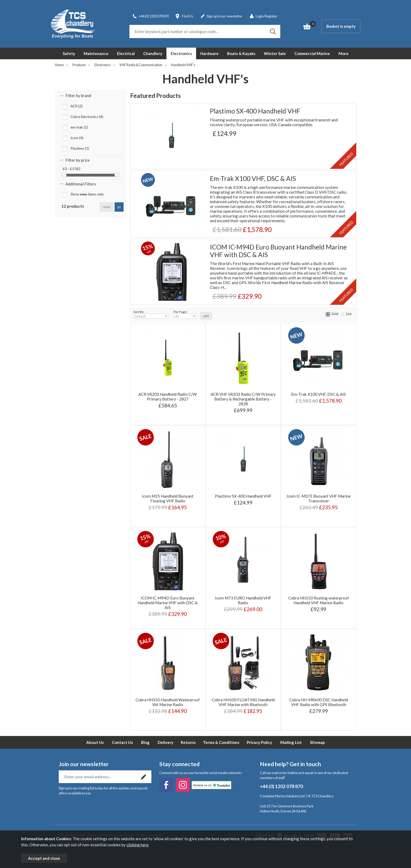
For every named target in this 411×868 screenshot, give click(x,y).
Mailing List (291, 742)
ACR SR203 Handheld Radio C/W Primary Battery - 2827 (168, 397)
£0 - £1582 (72, 169)
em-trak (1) (79, 127)
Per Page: (185, 314)
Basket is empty (341, 26)
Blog (145, 742)
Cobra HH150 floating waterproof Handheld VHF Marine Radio (319, 600)
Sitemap (317, 742)
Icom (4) (77, 138)
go (119, 207)
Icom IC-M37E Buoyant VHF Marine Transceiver (319, 498)
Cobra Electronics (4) (87, 117)
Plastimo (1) (80, 148)
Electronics (181, 53)
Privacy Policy (259, 742)
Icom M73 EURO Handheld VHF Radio (243, 600)
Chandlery (153, 53)
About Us (95, 742)
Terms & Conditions (221, 742)
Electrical (126, 53)
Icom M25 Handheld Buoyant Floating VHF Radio (168, 498)
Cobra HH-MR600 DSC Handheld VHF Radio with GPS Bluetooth (319, 702)
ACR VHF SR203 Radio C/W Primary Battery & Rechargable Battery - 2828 (243, 399)
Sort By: (151, 314)
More (344, 53)
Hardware (209, 53)
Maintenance (96, 53)
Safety (69, 53)
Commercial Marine (312, 53)
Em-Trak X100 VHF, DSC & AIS (253, 178)
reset (107, 207)
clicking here (137, 845)
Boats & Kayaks (241, 53)
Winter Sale (275, 53)
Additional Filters (81, 184)
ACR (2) (76, 106)
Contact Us (122, 742)
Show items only (87, 194)
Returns (188, 742)
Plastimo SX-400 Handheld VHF (255, 111)
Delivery (166, 742)
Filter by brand (78, 96)
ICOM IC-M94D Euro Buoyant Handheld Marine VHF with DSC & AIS (278, 251)
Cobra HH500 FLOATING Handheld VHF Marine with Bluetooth (243, 702)
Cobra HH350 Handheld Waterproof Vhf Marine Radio (168, 702)
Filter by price (78, 160)
